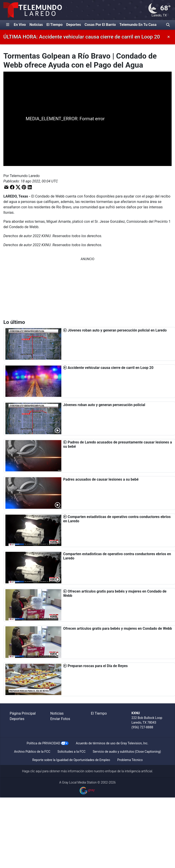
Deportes (74, 25)
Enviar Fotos (60, 719)
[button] (6, 187)
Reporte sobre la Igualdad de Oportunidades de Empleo (71, 760)
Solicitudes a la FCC (71, 752)
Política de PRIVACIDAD (43, 743)
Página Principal (23, 713)
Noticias (36, 25)
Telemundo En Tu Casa (138, 25)
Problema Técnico (130, 760)
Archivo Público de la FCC (32, 752)
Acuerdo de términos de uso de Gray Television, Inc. (112, 743)
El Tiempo (54, 25)
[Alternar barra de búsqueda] (168, 25)
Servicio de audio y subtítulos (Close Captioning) (127, 752)
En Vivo (20, 25)
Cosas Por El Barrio (100, 25)
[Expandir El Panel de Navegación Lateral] (8, 25)
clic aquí (36, 771)
